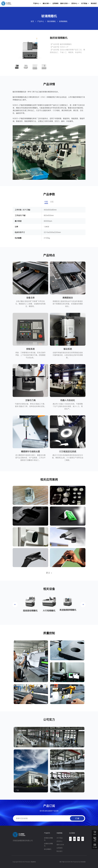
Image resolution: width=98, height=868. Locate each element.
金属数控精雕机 (48, 845)
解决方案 (47, 3)
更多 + (49, 573)
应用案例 (55, 3)
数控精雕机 (52, 21)
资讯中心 (75, 3)
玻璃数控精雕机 (48, 839)
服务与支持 (65, 3)
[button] (15, 605)
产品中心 (37, 3)
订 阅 (77, 818)
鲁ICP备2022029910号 (66, 862)
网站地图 (83, 862)
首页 (32, 21)
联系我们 (94, 3)
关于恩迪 (85, 3)
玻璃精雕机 (63, 21)
